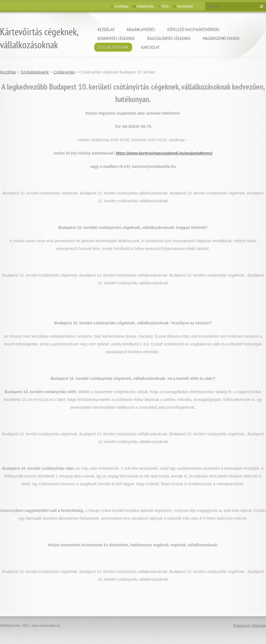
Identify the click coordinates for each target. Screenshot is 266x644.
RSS (165, 6)
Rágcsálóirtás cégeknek (169, 38)
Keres (261, 6)
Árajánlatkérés (141, 29)
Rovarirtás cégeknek (116, 38)
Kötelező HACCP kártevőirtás (193, 29)
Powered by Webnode (250, 626)
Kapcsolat (150, 47)
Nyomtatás (185, 6)
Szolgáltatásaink (113, 47)
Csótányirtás (64, 72)
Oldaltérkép (145, 6)
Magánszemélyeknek (221, 38)
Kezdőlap (106, 29)
